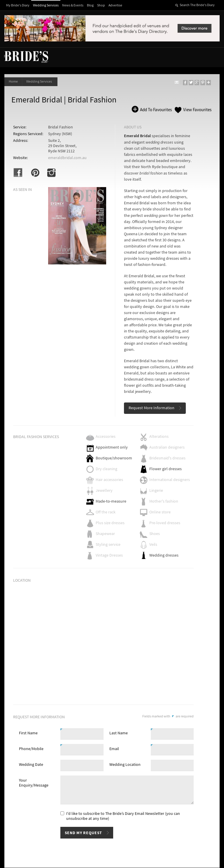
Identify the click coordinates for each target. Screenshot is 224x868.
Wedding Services (46, 5)
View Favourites (197, 110)
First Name (28, 733)
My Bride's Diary (18, 5)
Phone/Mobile (31, 749)
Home (13, 82)
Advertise (115, 5)
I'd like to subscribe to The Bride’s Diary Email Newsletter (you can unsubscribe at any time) (123, 816)
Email (114, 749)
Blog (90, 5)
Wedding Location (125, 765)
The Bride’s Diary (26, 57)
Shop (101, 5)
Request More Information (152, 408)
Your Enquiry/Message (34, 783)
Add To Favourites (155, 110)
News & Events (73, 5)
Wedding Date (31, 765)
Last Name (119, 733)
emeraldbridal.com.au (67, 158)
